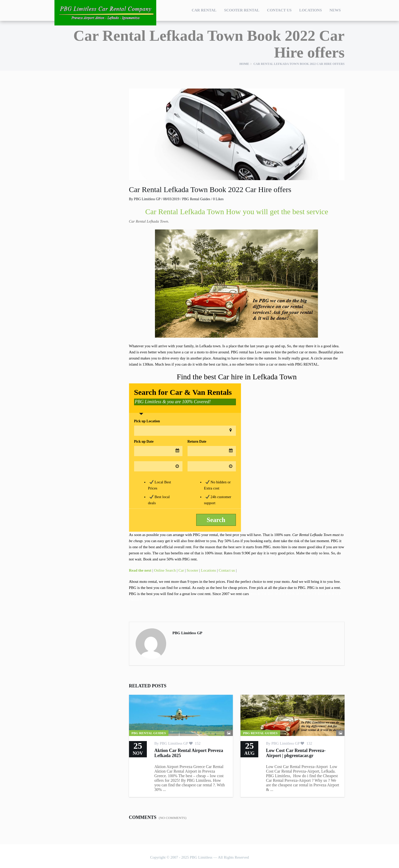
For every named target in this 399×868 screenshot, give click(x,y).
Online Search (165, 570)
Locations (311, 10)
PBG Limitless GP (147, 199)
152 (195, 743)
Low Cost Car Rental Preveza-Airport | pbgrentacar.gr (296, 753)
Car (181, 570)
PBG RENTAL (307, 364)
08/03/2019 (171, 199)
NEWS (335, 10)
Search (216, 520)
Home (244, 64)
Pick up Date (144, 442)
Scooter (192, 570)
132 (306, 743)
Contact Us (279, 10)
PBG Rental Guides (196, 199)
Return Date (197, 442)
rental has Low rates (255, 352)
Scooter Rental (242, 10)
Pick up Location (147, 421)
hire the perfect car (289, 352)
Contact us (227, 570)
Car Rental (204, 10)
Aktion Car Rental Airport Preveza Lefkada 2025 (189, 753)
